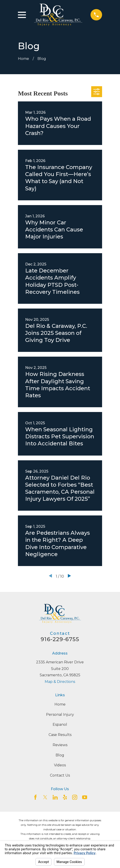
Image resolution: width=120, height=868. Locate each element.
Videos (60, 765)
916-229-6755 (60, 639)
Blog (60, 755)
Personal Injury (60, 715)
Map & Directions (60, 682)
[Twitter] (45, 797)
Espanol (60, 725)
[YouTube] (85, 797)
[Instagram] (75, 797)
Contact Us (60, 775)
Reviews (60, 745)
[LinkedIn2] (55, 797)
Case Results (60, 735)
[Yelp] (65, 797)
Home (60, 704)
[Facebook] (35, 797)
